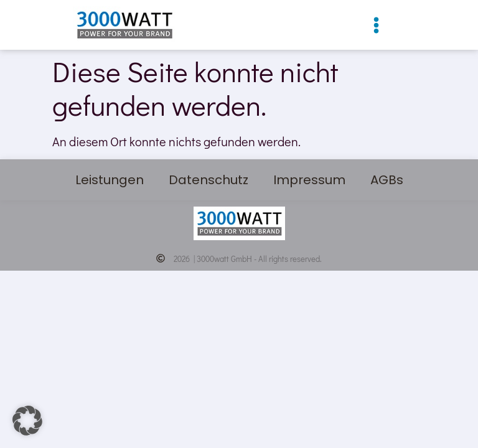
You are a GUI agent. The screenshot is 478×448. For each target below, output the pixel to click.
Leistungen (110, 180)
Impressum (309, 180)
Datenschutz (209, 180)
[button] (376, 25)
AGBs (387, 180)
